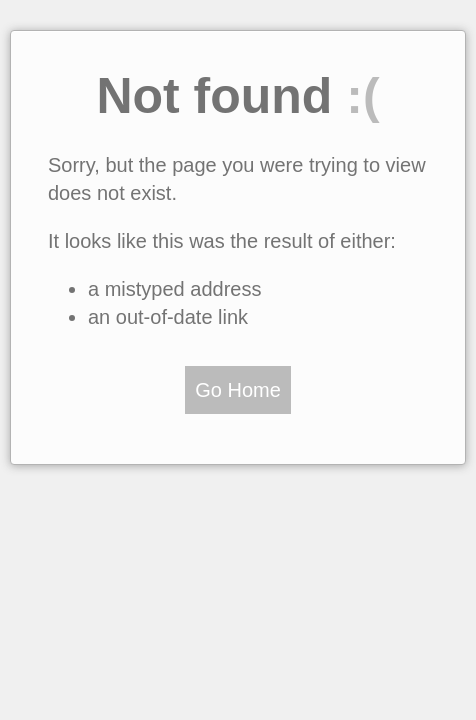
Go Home (238, 390)
